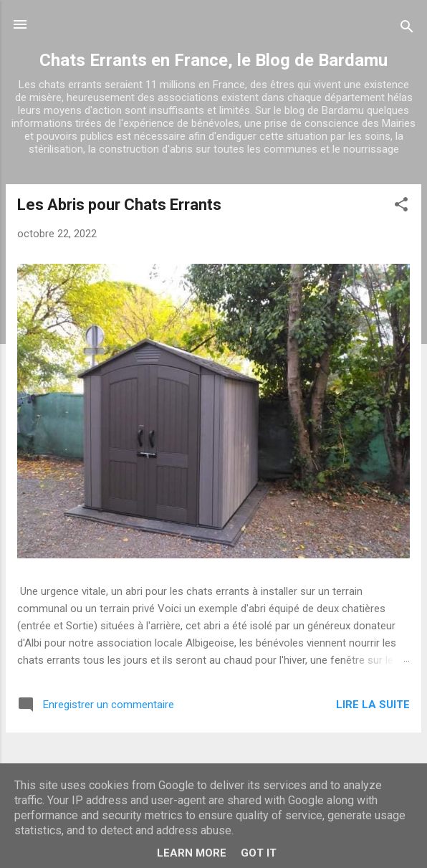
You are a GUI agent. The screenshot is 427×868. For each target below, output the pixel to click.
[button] (401, 207)
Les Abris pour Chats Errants (119, 205)
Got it (259, 853)
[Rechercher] (407, 29)
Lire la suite (373, 705)
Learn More (192, 853)
